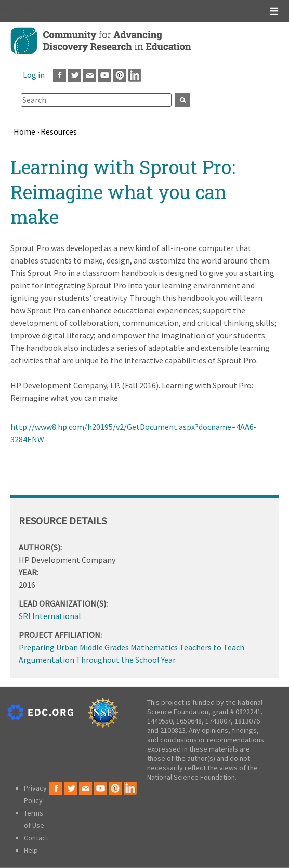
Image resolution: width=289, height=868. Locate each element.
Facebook (60, 75)
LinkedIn (135, 75)
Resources (59, 131)
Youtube (105, 75)
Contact (36, 838)
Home (24, 131)
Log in (34, 75)
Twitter (75, 75)
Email (90, 75)
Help (31, 850)
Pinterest (120, 75)
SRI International (50, 616)
